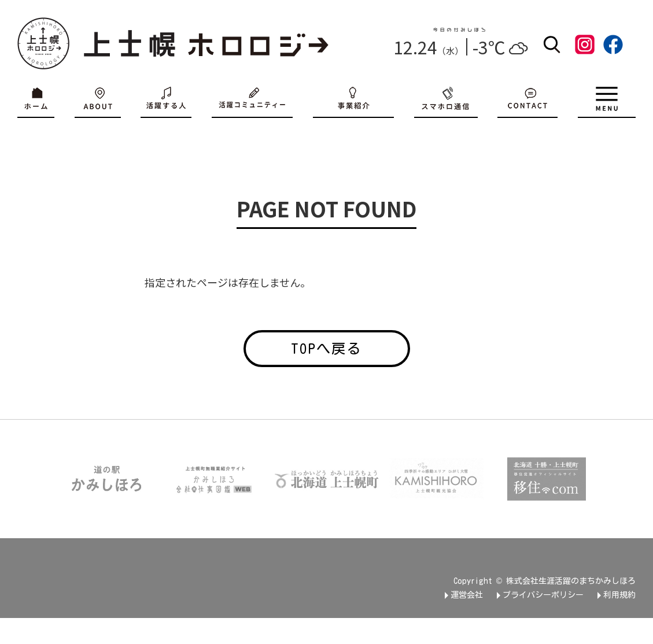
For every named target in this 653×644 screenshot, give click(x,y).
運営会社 (467, 595)
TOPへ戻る (326, 349)
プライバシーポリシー (543, 595)
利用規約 (619, 595)
